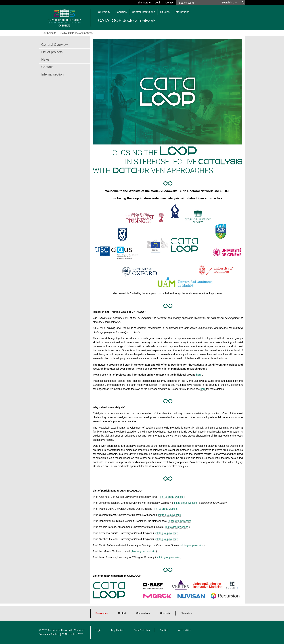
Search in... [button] (229, 3)
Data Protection (142, 630)
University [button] (104, 12)
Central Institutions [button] (143, 12)
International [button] (182, 12)
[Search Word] (197, 3)
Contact (170, 3)
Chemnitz (185, 613)
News (45, 60)
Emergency (102, 613)
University (165, 613)
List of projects (52, 52)
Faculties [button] (121, 12)
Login (158, 3)
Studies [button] (165, 12)
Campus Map (143, 613)
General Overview (55, 45)
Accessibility (184, 630)
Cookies (164, 630)
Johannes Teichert (49, 634)
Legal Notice (118, 630)
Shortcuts (144, 3)
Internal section (52, 74)
